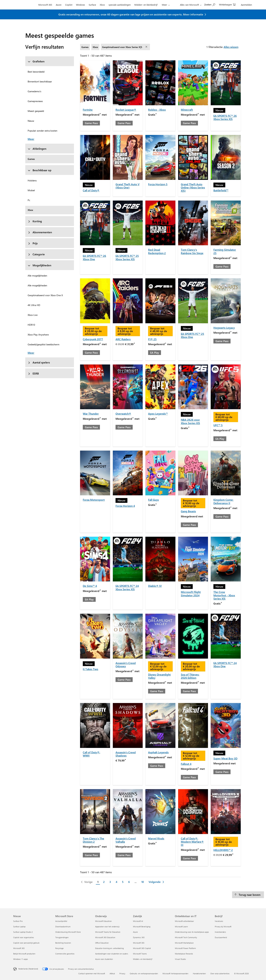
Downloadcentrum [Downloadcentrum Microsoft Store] (63, 927)
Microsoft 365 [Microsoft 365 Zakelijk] (139, 943)
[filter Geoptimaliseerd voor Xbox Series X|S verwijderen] (147, 47)
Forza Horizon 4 (125, 506)
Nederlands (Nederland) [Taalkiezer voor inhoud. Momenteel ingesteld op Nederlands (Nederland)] (28, 969)
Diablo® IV (155, 586)
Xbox (102, 5)
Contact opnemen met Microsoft (92, 973)
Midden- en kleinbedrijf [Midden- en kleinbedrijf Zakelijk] (143, 959)
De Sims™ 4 (90, 586)
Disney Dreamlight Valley (159, 676)
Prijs (33, 243)
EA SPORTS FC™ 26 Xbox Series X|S (225, 117)
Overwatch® (123, 414)
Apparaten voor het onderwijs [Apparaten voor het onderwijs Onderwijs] (107, 927)
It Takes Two (91, 669)
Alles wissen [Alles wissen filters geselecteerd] (231, 47)
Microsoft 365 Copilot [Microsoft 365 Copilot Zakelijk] (142, 948)
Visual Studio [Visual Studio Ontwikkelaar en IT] (180, 959)
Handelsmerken (199, 973)
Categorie (36, 254)
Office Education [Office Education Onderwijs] (102, 943)
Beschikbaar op (40, 170)
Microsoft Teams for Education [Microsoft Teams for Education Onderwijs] (108, 932)
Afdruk (112, 973)
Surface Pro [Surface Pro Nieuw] (18, 921)
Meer (164, 5)
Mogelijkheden (39, 265)
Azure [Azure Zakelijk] (135, 932)
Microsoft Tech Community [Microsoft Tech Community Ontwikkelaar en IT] (186, 937)
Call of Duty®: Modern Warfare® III (192, 842)
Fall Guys (153, 500)
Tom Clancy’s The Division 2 (93, 840)
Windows (80, 5)
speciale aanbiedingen (120, 5)
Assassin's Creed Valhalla (126, 840)
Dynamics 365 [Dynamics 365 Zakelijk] (139, 937)
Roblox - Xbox (157, 110)
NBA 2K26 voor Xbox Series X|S (190, 421)
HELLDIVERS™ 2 (223, 850)
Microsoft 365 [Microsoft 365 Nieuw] (19, 948)
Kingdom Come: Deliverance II (223, 501)
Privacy (122, 973)
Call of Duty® (91, 190)
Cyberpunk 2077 (93, 339)
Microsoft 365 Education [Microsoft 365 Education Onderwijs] (105, 937)
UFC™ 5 (218, 425)
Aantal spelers (39, 362)
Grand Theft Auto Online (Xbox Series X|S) (193, 187)
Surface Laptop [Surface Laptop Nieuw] (19, 927)
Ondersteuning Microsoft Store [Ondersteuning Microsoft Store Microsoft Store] (68, 932)
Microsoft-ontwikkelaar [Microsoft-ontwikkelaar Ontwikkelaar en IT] (184, 921)
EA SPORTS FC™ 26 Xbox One (94, 257)
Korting (35, 221)
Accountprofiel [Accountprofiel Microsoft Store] (61, 921)
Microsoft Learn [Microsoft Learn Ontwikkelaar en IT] (181, 927)
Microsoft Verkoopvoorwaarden (175, 973)
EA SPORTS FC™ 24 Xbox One (225, 665)
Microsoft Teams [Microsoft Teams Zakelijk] (140, 954)
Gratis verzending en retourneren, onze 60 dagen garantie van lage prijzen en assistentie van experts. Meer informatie (131, 14)
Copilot (69, 5)
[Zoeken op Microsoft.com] (210, 4)
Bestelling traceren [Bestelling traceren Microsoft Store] (63, 943)
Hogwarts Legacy (224, 328)
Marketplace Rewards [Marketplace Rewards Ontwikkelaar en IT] (184, 954)
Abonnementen (40, 232)
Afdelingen (37, 149)
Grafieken (36, 61)
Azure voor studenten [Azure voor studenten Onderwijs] (104, 959)
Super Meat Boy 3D (225, 758)
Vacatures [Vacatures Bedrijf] (219, 921)
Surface (92, 5)
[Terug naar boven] (248, 895)
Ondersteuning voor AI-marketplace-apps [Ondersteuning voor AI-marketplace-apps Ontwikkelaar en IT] (192, 932)
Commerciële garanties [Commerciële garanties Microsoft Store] (65, 954)
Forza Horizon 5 (158, 184)
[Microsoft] (25, 5)
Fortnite (88, 110)
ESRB (33, 373)
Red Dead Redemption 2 (157, 251)
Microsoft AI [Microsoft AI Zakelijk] (138, 921)
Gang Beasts (188, 511)
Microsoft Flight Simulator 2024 (191, 593)
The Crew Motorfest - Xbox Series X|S (224, 595)
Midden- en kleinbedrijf (146, 5)
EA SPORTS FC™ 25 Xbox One (192, 335)
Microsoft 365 (45, 5)
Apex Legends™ (158, 414)
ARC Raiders (123, 339)
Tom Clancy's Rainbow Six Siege (192, 251)
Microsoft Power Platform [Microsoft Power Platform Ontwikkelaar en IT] (185, 948)
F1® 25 (152, 339)
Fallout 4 (186, 764)
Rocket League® (126, 110)
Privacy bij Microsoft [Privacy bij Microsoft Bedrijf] (223, 927)
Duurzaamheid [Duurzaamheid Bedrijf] (221, 937)
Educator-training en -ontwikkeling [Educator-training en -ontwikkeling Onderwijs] (109, 948)
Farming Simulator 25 (225, 251)
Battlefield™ (221, 190)
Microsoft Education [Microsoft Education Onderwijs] (103, 921)
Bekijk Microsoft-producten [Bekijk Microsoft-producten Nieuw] (24, 954)
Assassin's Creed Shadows (126, 754)
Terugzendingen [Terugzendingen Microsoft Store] (62, 937)
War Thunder (91, 414)
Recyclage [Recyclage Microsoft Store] (59, 948)
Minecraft (187, 110)
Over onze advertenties (220, 973)
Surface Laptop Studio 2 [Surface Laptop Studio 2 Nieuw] (23, 932)
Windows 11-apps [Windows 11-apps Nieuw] (21, 959)
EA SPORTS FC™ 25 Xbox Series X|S (127, 257)
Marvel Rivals (156, 838)
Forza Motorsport (94, 500)
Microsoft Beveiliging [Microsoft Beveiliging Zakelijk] (142, 927)
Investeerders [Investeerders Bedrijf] (220, 932)
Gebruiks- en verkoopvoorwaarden (144, 973)
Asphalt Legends (158, 752)
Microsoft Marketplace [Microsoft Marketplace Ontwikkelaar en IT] (184, 943)
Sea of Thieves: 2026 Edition (190, 676)
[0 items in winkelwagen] (227, 4)
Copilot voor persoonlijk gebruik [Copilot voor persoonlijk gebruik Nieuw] (26, 943)
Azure (59, 5)
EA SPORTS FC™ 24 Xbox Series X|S (127, 587)
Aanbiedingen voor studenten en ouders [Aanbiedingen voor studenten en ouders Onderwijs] (112, 954)
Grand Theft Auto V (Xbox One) (127, 186)
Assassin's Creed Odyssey (126, 665)
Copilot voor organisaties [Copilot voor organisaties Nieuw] (24, 937)
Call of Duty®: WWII (91, 754)
